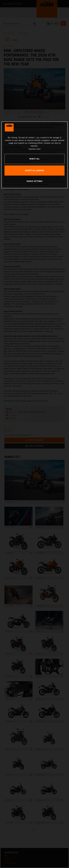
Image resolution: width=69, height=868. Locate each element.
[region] (34, 155)
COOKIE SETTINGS (35, 181)
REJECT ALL (34, 159)
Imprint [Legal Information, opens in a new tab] (38, 149)
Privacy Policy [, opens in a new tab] (32, 149)
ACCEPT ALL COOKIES (34, 170)
